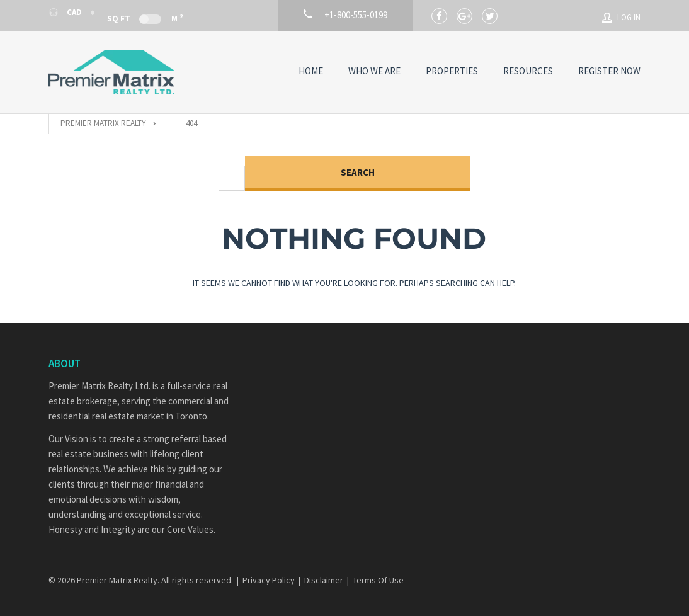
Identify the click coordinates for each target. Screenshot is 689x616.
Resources (528, 71)
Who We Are (374, 71)
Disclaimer (324, 580)
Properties (452, 71)
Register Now (609, 71)
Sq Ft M (145, 18)
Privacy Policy (269, 580)
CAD (66, 12)
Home (311, 71)
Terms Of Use (378, 580)
